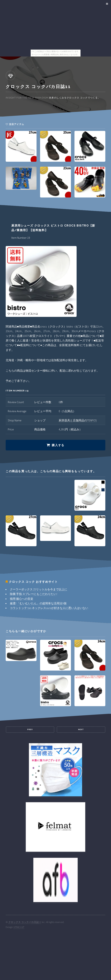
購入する (58, 445)
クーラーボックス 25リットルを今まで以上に (39, 589)
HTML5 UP (19, 927)
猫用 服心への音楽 (22, 599)
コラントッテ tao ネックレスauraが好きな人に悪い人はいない (49, 608)
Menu (106, 4)
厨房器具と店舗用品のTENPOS (78, 420)
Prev (30, 729)
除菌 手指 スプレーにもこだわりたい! (34, 594)
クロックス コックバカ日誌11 (25, 922)
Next (81, 729)
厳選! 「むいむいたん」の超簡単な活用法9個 (38, 603)
